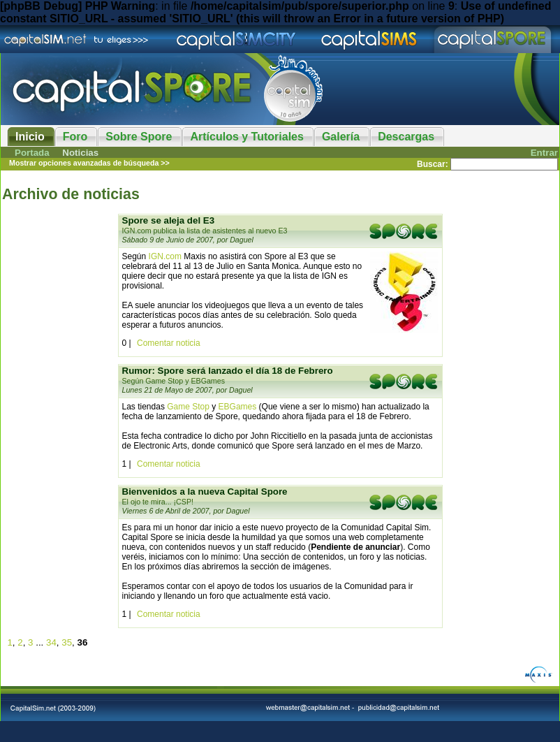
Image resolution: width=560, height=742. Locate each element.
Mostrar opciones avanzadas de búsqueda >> (89, 163)
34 (51, 642)
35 (67, 642)
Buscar (431, 164)
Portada (32, 153)
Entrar (544, 153)
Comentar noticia (169, 343)
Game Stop (188, 407)
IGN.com (165, 256)
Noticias (80, 153)
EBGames (238, 407)
